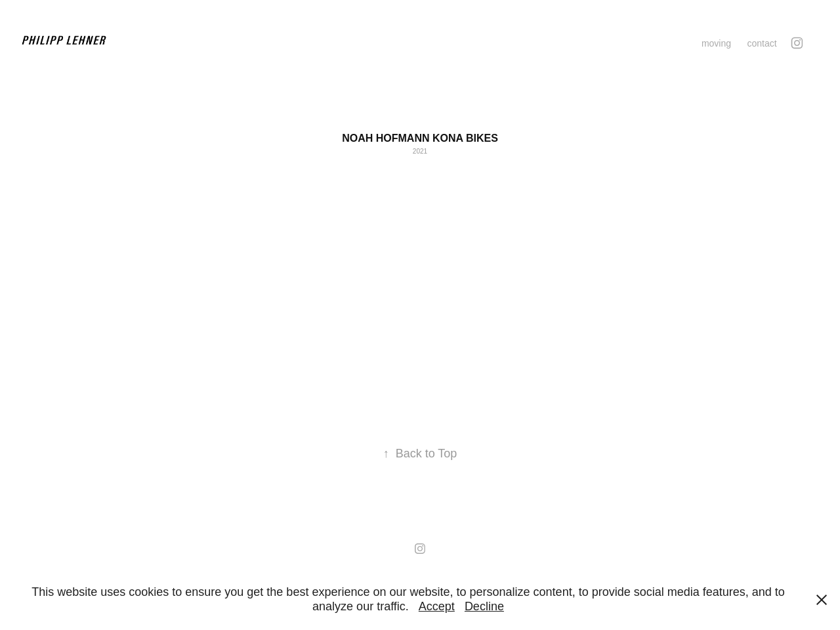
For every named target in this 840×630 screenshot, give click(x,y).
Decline (484, 606)
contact (762, 43)
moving (716, 43)
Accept (437, 606)
